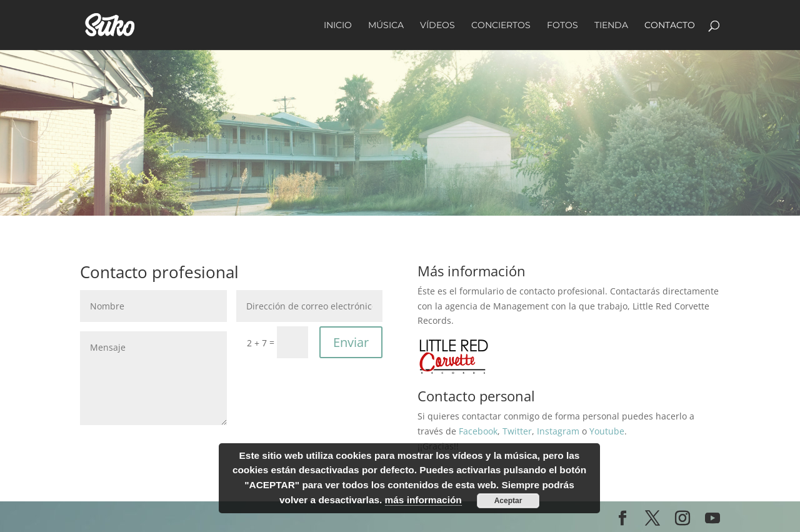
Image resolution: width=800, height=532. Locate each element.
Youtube (607, 431)
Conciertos (501, 26)
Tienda (611, 26)
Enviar (351, 342)
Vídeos (437, 26)
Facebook (478, 431)
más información (423, 500)
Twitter (517, 431)
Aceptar (508, 501)
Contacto (670, 26)
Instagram (558, 431)
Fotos (562, 26)
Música (386, 26)
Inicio (338, 26)
